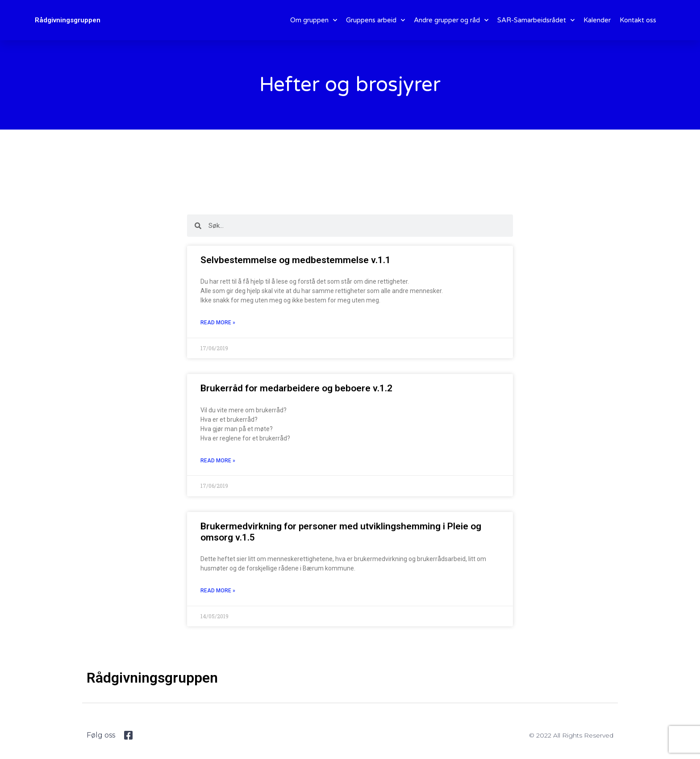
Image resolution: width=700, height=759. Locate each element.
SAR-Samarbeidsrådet (536, 20)
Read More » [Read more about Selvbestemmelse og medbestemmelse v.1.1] (218, 323)
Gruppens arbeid (375, 20)
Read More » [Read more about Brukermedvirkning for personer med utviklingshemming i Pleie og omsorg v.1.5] (218, 591)
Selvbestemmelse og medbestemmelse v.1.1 (296, 260)
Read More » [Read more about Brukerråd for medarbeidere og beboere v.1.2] (218, 461)
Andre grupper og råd (451, 20)
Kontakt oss (638, 20)
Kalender (597, 20)
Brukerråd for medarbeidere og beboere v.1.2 (296, 388)
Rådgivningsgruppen (68, 20)
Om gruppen (314, 20)
